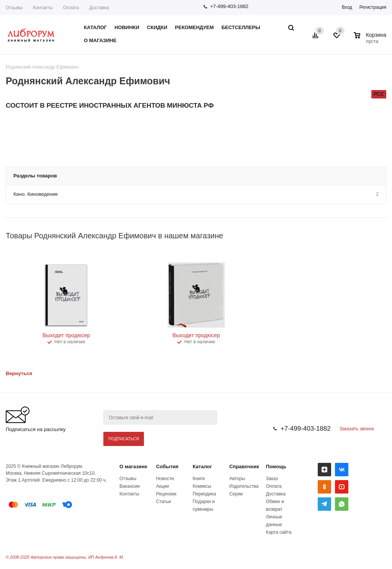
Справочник (244, 467)
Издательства (244, 486)
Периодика (204, 494)
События (167, 467)
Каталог (202, 467)
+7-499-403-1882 (229, 6)
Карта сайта (279, 532)
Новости (165, 479)
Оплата (71, 8)
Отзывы (14, 8)
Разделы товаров (35, 176)
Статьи (164, 502)
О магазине (133, 467)
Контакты (43, 8)
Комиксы (202, 486)
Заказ (272, 479)
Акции (163, 486)
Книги (198, 479)
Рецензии (166, 494)
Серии (236, 494)
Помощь (276, 467)
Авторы (237, 479)
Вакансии (130, 486)
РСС (379, 94)
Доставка (99, 8)
